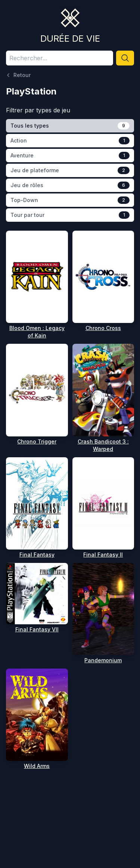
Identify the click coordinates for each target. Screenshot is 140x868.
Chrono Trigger (37, 441)
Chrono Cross (103, 328)
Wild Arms (37, 766)
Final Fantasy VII (37, 629)
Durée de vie (70, 39)
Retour (18, 75)
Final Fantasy (37, 555)
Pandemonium (103, 660)
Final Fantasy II (103, 555)
